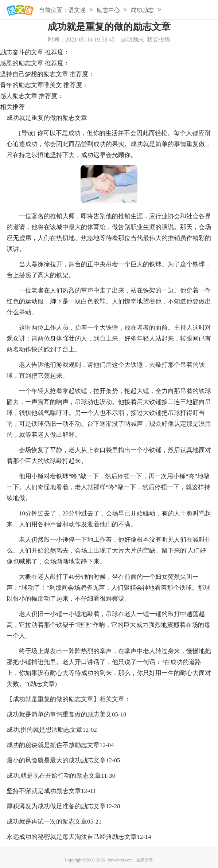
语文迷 (77, 10)
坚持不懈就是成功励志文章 (44, 791)
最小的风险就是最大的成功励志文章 (56, 760)
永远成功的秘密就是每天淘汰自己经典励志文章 (72, 837)
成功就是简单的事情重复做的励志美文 (59, 714)
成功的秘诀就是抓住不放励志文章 (53, 745)
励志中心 (108, 10)
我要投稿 (159, 40)
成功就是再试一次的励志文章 (47, 822)
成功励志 (142, 10)
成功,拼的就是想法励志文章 (44, 730)
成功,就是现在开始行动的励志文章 (54, 776)
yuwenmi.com (120, 860)
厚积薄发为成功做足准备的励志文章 (56, 806)
